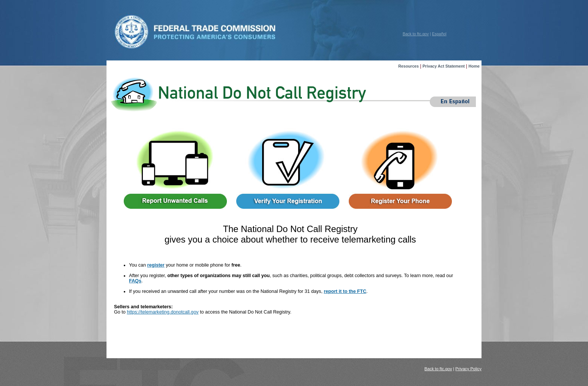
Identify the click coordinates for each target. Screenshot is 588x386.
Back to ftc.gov (416, 34)
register (156, 265)
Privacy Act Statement (444, 66)
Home (474, 66)
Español (439, 34)
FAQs (135, 281)
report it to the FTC (345, 291)
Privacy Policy (468, 369)
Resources (409, 66)
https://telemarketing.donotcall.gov (163, 312)
